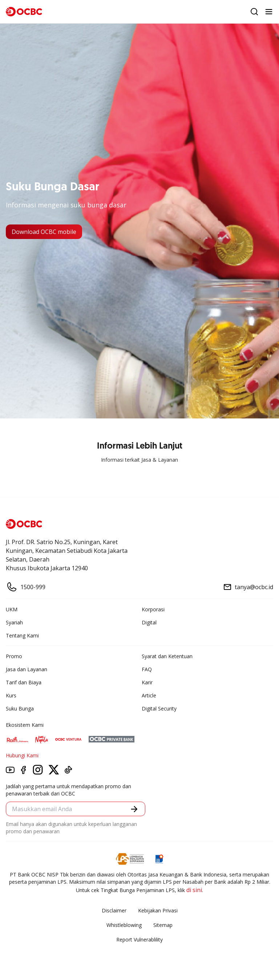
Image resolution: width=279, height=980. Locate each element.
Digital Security (159, 708)
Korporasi (153, 609)
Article (149, 695)
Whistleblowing (124, 925)
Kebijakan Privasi (158, 910)
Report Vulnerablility (139, 939)
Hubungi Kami (22, 755)
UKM (12, 609)
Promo (14, 656)
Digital (149, 622)
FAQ (147, 669)
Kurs (11, 695)
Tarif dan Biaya (24, 682)
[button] (134, 809)
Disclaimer (114, 910)
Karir (147, 682)
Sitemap (163, 925)
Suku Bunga (20, 708)
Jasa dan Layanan (27, 669)
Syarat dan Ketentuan (167, 656)
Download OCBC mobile (44, 232)
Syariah (14, 622)
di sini (194, 890)
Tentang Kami (22, 635)
